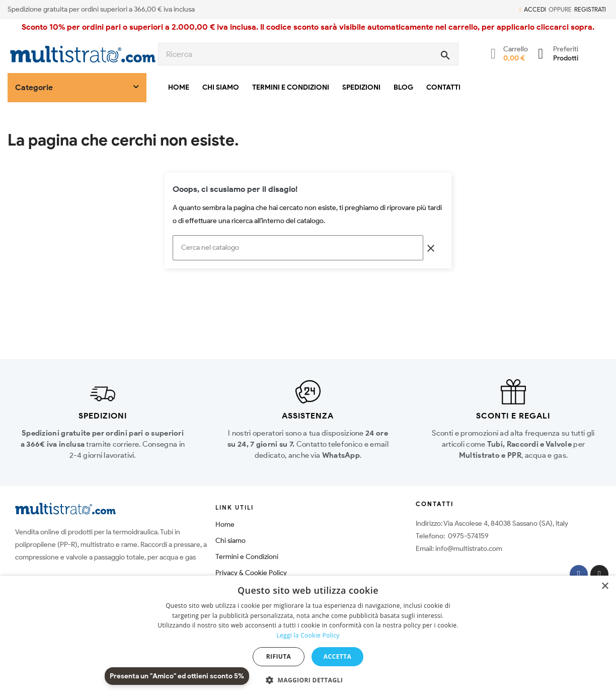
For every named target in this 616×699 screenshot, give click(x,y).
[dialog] (308, 637)
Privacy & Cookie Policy (251, 573)
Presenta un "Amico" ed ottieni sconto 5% (177, 676)
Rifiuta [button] (279, 656)
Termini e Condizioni (247, 557)
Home (225, 525)
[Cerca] (298, 248)
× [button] (605, 586)
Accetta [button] (337, 656)
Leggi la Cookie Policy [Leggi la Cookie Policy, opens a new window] (308, 635)
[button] (308, 680)
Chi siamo (230, 541)
